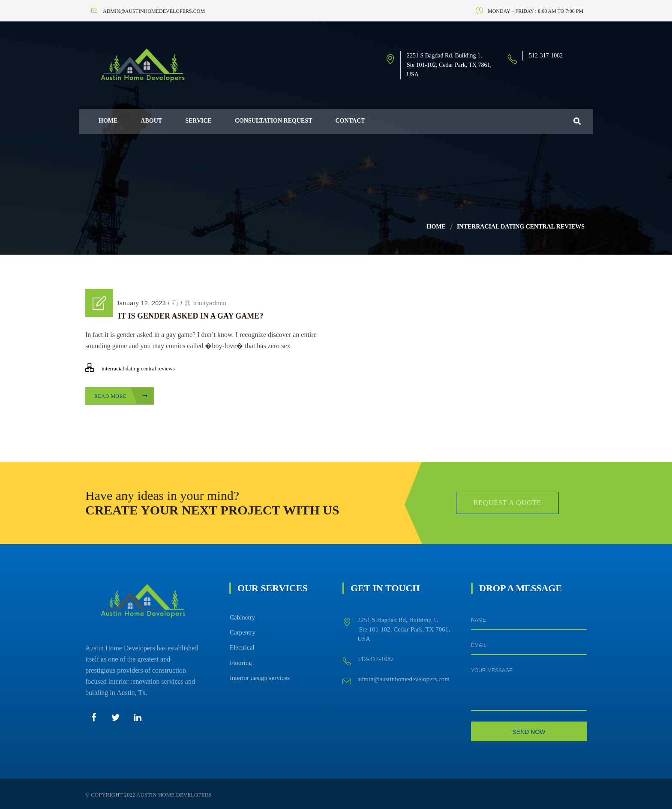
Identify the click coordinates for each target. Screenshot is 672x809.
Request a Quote (508, 503)
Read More (121, 396)
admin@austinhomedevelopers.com (403, 679)
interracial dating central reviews (521, 227)
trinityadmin (210, 303)
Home (436, 227)
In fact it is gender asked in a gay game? (174, 316)
